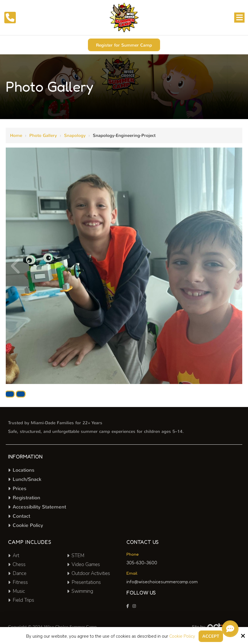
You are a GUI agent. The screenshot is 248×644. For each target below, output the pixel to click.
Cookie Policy (182, 636)
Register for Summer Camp (124, 45)
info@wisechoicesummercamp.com (163, 582)
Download (10, 394)
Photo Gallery (43, 135)
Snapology (75, 135)
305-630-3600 (142, 563)
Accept (211, 636)
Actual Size (21, 394)
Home (16, 135)
